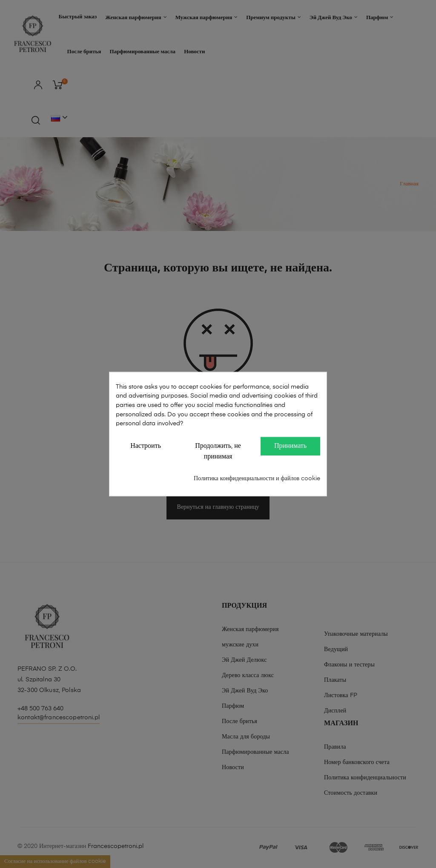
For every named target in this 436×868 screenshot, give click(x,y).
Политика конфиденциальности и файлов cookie (257, 478)
